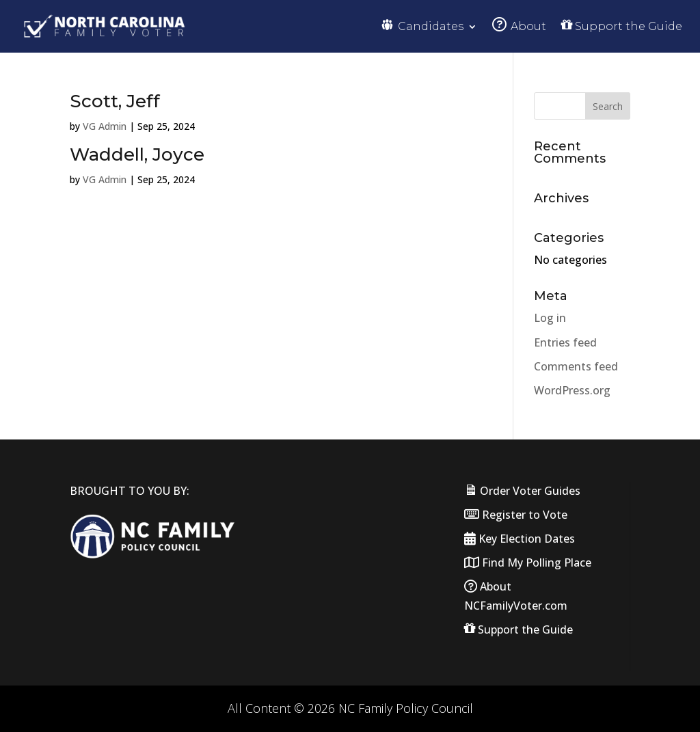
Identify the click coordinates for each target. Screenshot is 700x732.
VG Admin (105, 126)
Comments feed (576, 366)
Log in (550, 318)
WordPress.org (572, 390)
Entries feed (565, 342)
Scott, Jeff (115, 101)
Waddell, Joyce (137, 154)
